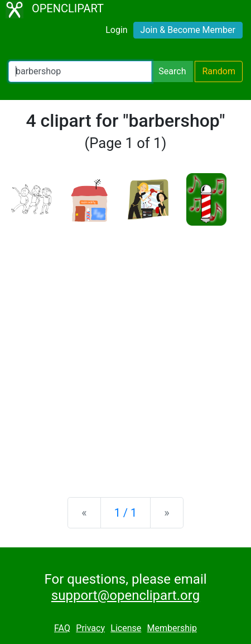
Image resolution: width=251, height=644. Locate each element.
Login (116, 30)
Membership (172, 628)
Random (219, 71)
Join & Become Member (188, 30)
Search (172, 71)
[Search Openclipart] (80, 71)
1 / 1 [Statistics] (126, 513)
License (126, 628)
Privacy (90, 628)
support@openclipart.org (126, 595)
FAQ (62, 628)
